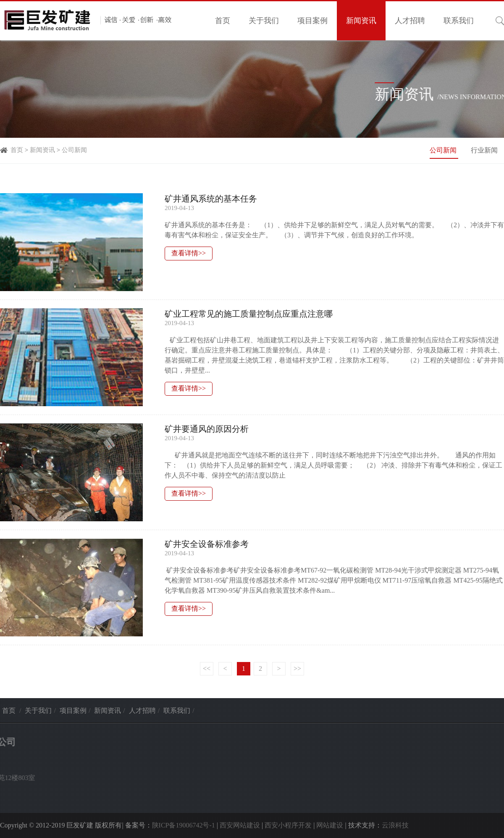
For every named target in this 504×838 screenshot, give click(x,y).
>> (297, 669)
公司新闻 (74, 150)
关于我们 (264, 21)
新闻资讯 (361, 21)
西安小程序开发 (288, 825)
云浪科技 (395, 825)
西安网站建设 (240, 825)
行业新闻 (484, 150)
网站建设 (330, 825)
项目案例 (312, 21)
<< (207, 669)
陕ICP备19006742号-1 (184, 825)
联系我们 (459, 21)
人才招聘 (410, 21)
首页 (223, 21)
